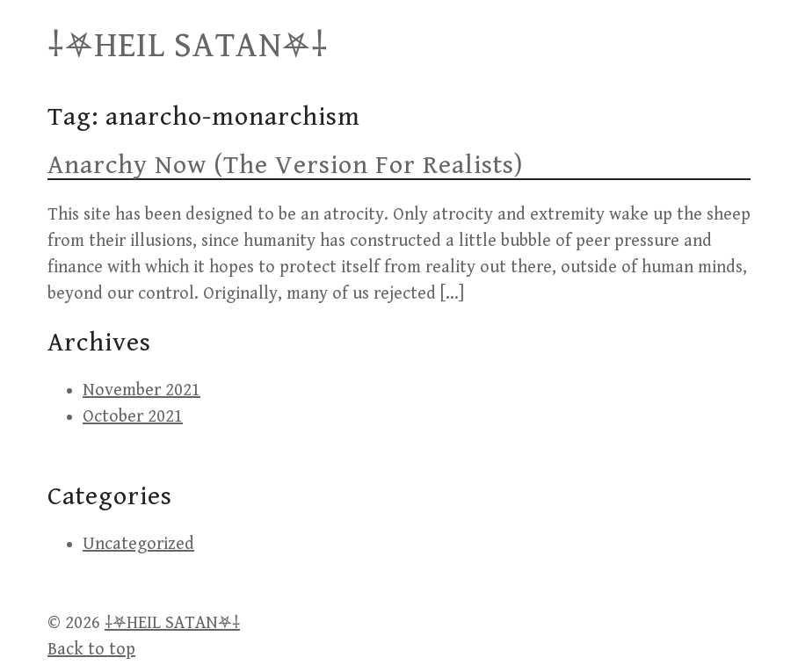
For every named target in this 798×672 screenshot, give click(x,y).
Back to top (91, 650)
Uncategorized (138, 544)
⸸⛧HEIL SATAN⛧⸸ (188, 46)
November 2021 (141, 390)
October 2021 (133, 417)
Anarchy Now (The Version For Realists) (285, 165)
